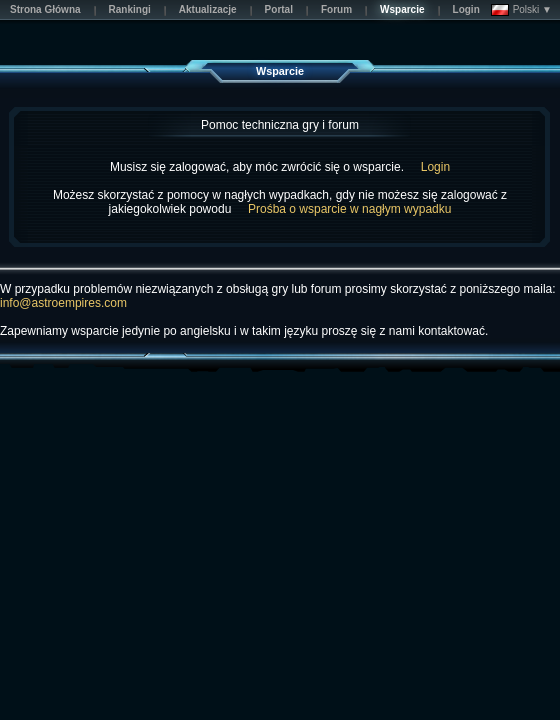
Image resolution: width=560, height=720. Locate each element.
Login (435, 167)
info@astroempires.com (63, 303)
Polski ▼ (521, 10)
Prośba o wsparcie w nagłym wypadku (349, 209)
